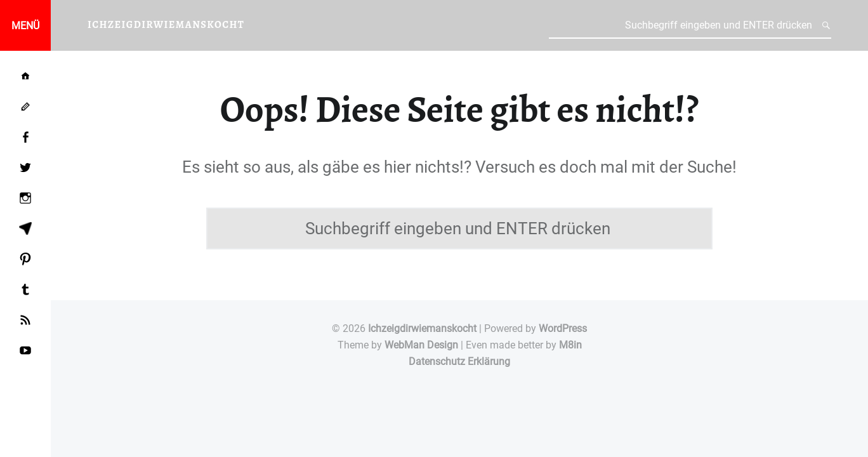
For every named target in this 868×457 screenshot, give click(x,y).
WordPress (563, 328)
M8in (570, 345)
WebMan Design (421, 345)
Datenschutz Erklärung (459, 361)
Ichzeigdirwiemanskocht (422, 328)
